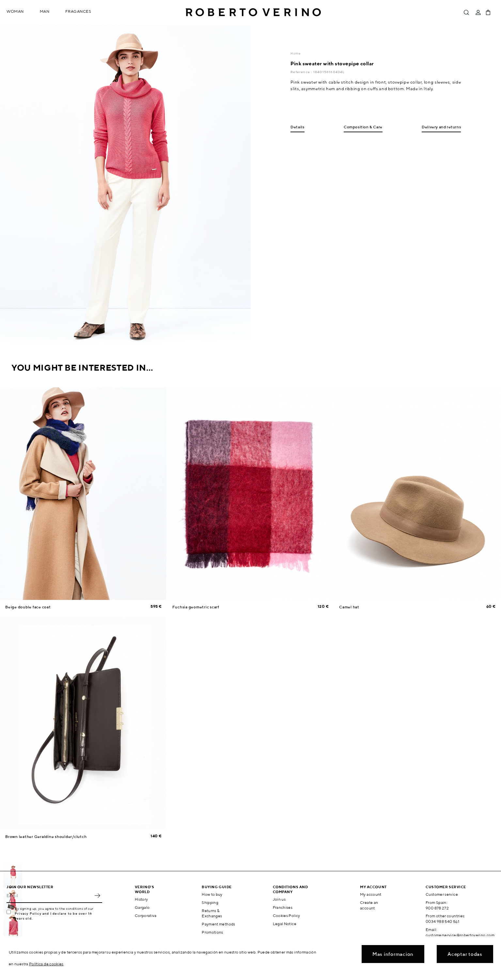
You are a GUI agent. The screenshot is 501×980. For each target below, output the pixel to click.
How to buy (212, 894)
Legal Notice (285, 924)
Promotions (212, 932)
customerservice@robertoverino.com (460, 935)
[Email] (49, 896)
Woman (15, 11)
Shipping (210, 902)
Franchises (283, 907)
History (141, 899)
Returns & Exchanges (212, 913)
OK (97, 896)
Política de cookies (46, 964)
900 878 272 (437, 908)
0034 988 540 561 (442, 921)
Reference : (302, 72)
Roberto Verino (253, 12)
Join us (279, 899)
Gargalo (142, 907)
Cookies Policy (287, 916)
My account (371, 894)
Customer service (442, 894)
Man (45, 11)
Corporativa (146, 916)
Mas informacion (393, 954)
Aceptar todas (465, 954)
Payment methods (218, 924)
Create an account (369, 905)
